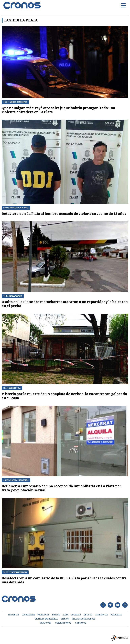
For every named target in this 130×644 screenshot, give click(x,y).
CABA (66, 615)
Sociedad (76, 615)
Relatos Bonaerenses (84, 619)
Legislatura (28, 615)
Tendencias (101, 615)
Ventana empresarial (46, 619)
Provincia (14, 615)
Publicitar (46, 623)
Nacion (56, 615)
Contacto (81, 623)
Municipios (43, 615)
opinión (65, 619)
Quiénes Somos (63, 623)
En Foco (88, 615)
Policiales (116, 615)
